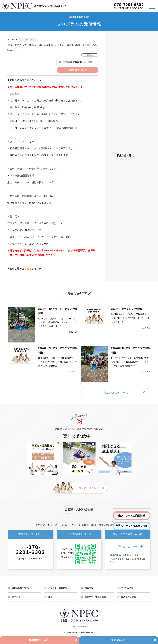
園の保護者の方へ (130, 597)
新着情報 (89, 588)
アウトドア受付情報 (58, 588)
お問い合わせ (118, 640)
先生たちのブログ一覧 (116, 393)
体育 (50, 597)
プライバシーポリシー (79, 626)
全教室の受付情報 (20, 588)
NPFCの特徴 (127, 588)
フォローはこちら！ (91, 488)
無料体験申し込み (39, 640)
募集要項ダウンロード (78, 70)
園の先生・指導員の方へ (96, 597)
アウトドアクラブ (27, 39)
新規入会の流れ (123, 155)
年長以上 (90, 55)
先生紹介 (16, 597)
